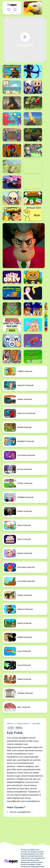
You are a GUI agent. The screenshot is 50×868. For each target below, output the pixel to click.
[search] (15, 10)
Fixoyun (10, 724)
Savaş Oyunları (23, 724)
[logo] (12, 5)
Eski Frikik (36, 724)
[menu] (9, 10)
